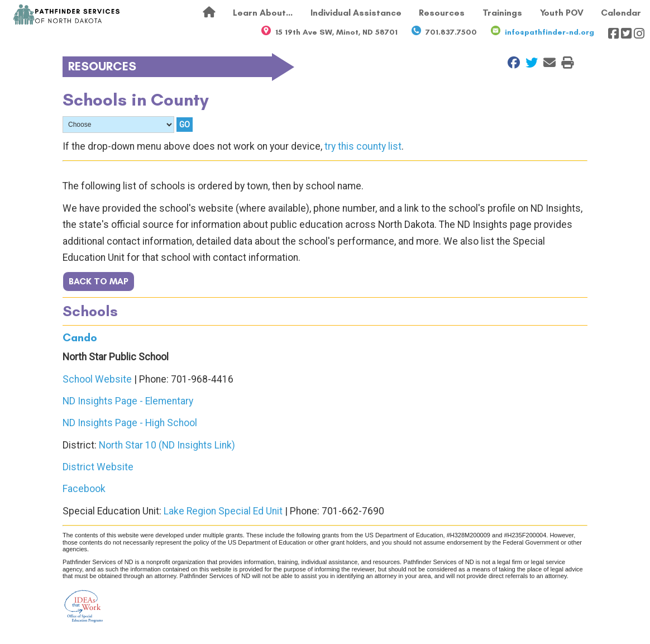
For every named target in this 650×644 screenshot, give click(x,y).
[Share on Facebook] (511, 63)
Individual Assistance (356, 13)
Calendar (621, 13)
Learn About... (263, 13)
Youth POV (562, 13)
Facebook (84, 489)
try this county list (363, 146)
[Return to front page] (67, 15)
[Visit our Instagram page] (639, 34)
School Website (97, 379)
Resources (442, 13)
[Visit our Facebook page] (613, 34)
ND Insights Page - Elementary (128, 401)
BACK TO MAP (99, 281)
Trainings (502, 13)
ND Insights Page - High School (130, 423)
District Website (98, 467)
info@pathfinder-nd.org (549, 32)
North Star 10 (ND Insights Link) (167, 445)
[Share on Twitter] (529, 63)
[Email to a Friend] (547, 63)
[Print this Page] (565, 63)
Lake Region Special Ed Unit (223, 511)
